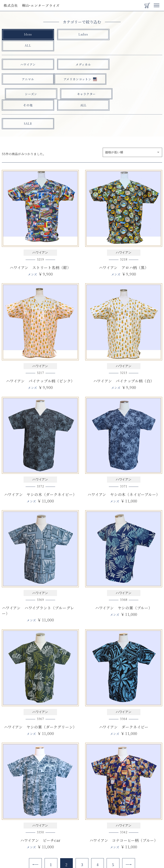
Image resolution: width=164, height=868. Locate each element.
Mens (27, 35)
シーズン (82, 68)
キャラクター (136, 68)
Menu (157, 4)
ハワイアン (28, 53)
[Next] (129, 843)
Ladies (82, 35)
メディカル (82, 53)
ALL (137, 35)
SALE (27, 102)
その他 (27, 83)
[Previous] (35, 843)
